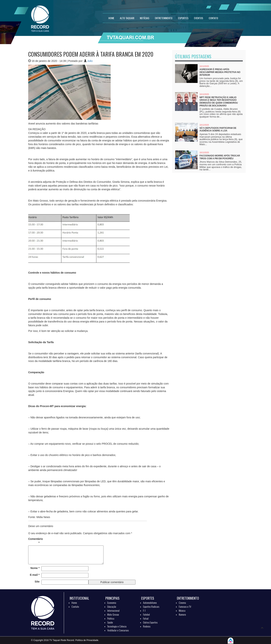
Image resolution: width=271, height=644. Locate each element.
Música (182, 610)
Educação (112, 606)
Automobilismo (150, 603)
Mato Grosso (113, 614)
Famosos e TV (185, 606)
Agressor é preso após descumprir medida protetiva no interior (220, 72)
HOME (111, 18)
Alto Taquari (127, 18)
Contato (75, 606)
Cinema (182, 603)
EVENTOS (199, 18)
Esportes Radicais (151, 606)
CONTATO (213, 18)
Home (74, 603)
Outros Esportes (150, 622)
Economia (112, 603)
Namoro (182, 614)
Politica (111, 618)
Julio (90, 61)
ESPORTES (183, 18)
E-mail (35, 575)
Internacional (113, 610)
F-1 (144, 610)
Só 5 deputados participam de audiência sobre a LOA (218, 129)
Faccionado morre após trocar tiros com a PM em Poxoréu (220, 157)
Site (37, 582)
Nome (35, 568)
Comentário (34, 541)
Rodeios (147, 626)
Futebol (146, 614)
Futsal (146, 618)
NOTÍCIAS (145, 18)
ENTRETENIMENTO (164, 18)
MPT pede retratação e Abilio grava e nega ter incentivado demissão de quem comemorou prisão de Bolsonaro (219, 102)
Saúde (110, 622)
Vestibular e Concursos (118, 630)
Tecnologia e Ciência (117, 626)
